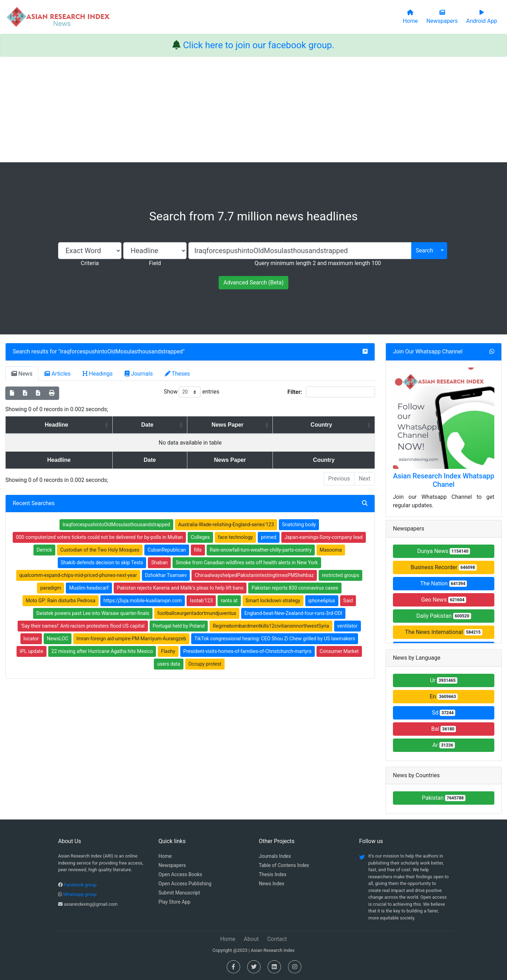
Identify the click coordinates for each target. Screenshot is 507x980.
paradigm (51, 588)
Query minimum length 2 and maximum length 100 (318, 263)
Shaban (159, 563)
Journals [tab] (139, 374)
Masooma (331, 550)
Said (348, 601)
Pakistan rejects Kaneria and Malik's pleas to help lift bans (180, 588)
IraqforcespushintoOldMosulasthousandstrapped (122, 351)
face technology (235, 537)
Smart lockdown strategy (273, 601)
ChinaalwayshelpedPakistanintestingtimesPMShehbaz (254, 575)
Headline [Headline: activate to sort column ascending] (51, 425)
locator (31, 639)
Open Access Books (180, 874)
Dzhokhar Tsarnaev (166, 575)
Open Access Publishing (185, 884)
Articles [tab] (57, 374)
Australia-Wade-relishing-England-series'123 (226, 524)
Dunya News (444, 551)
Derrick (44, 550)
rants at (229, 601)
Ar (444, 745)
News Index (271, 884)
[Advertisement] (254, 109)
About (251, 939)
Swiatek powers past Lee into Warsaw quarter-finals (93, 613)
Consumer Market (339, 651)
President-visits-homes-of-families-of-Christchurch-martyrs (248, 651)
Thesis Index (273, 874)
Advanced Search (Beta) (253, 282)
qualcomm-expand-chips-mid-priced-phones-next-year (78, 575)
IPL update (32, 651)
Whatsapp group (80, 894)
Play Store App (174, 902)
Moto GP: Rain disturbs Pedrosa (61, 601)
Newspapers (172, 865)
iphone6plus (322, 601)
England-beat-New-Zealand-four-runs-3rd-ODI (293, 613)
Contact (277, 939)
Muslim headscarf (89, 588)
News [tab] (22, 374)
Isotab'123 (201, 601)
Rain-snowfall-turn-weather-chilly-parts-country (261, 550)
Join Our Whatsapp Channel (428, 351)
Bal (444, 729)
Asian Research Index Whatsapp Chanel (444, 480)
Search (424, 250)
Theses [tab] (177, 374)
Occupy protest (205, 664)
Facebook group (80, 885)
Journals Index (275, 856)
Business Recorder (444, 567)
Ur (444, 680)
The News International (443, 632)
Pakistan (444, 798)
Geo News (444, 600)
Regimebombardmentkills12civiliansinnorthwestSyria (271, 626)
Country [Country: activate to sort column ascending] (327, 425)
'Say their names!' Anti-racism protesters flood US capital (83, 626)
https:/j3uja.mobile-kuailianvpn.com (143, 601)
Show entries (192, 392)
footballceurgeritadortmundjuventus (197, 613)
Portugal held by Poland (179, 626)
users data (169, 664)
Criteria (90, 263)
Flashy (168, 651)
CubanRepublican (167, 550)
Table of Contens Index (284, 865)
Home (165, 856)
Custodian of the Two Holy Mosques (100, 550)
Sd (444, 713)
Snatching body (299, 524)
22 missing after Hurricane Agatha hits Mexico (102, 651)
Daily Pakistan (443, 616)
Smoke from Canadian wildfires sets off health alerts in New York (247, 563)
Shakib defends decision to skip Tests (102, 563)
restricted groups (340, 575)
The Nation (444, 583)
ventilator (348, 626)
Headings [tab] (98, 374)
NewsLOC (58, 639)
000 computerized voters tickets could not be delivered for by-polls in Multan (99, 537)
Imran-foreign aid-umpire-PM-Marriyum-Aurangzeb (131, 639)
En (444, 696)
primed (269, 537)
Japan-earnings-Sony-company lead (324, 537)
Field (155, 263)
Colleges (200, 537)
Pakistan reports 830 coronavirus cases (295, 588)
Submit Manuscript (179, 893)
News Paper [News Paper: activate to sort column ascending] (223, 425)
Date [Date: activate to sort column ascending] (132, 425)
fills (198, 550)
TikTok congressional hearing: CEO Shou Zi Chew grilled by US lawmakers (275, 639)
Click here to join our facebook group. (259, 45)
